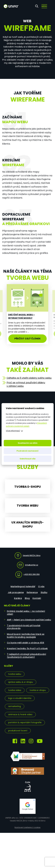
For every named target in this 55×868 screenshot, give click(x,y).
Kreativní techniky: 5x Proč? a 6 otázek (27, 648)
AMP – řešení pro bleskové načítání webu (29, 620)
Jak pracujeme (16, 592)
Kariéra (18, 598)
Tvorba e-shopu (38, 690)
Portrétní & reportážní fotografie (25, 722)
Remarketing (15, 706)
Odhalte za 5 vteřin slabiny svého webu (29, 378)
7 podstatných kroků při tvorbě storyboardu (24, 627)
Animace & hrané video (20, 714)
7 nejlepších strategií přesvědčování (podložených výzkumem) (26, 656)
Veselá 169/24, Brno (28, 556)
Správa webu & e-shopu (21, 682)
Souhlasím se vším (28, 443)
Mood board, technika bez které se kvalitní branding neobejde (26, 636)
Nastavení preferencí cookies (27, 827)
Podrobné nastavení (27, 451)
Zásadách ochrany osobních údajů (26, 425)
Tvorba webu (15, 674)
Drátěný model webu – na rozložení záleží (26, 613)
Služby (44, 592)
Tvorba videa (15, 690)
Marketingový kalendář (23, 586)
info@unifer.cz (28, 565)
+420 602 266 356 (27, 574)
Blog (27, 598)
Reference (32, 592)
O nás (41, 586)
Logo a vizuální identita (20, 698)
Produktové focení (18, 731)
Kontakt (37, 598)
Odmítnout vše (28, 459)
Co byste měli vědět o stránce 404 (26, 643)
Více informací (13, 431)
